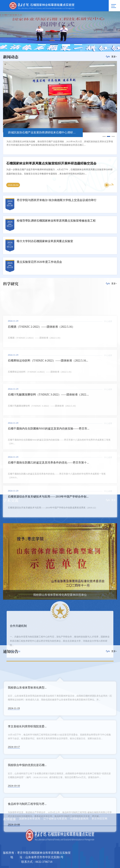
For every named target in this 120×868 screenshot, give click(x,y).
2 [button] (54, 45)
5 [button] (54, 45)
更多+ (114, 57)
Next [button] (117, 31)
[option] (60, 108)
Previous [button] (3, 31)
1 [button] (42, 45)
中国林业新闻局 (79, 819)
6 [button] (66, 45)
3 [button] (66, 45)
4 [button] (78, 45)
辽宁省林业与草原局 (55, 819)
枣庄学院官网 (99, 819)
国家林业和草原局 (30, 819)
